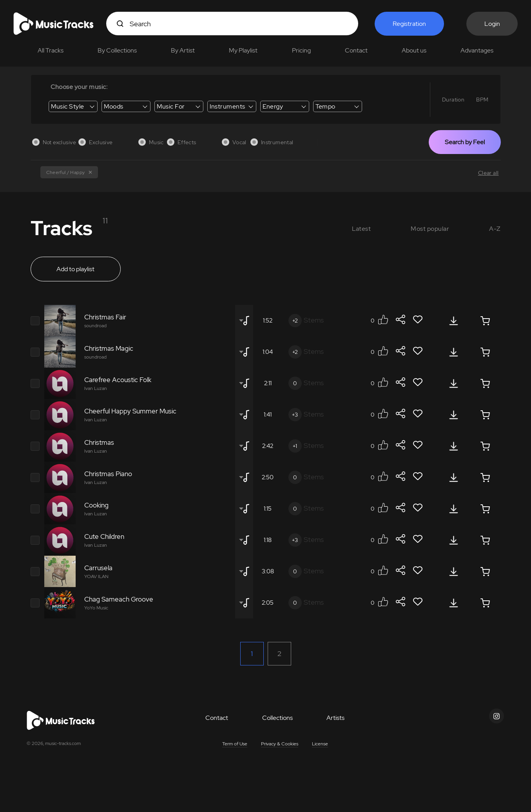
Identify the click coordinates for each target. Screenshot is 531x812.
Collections (277, 718)
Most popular (430, 229)
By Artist (183, 50)
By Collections (117, 50)
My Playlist (243, 50)
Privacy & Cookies (280, 744)
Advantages (477, 50)
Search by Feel (465, 142)
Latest (362, 229)
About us (414, 50)
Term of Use (235, 744)
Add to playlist (75, 269)
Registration (409, 24)
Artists (335, 718)
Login (492, 24)
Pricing (301, 50)
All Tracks (51, 50)
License (320, 744)
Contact (356, 50)
